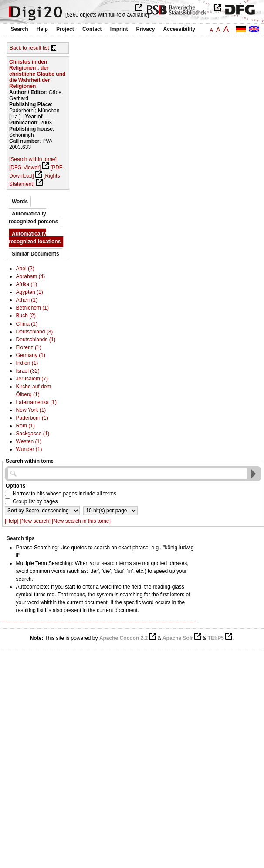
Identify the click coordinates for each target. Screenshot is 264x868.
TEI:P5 (216, 638)
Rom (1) (25, 426)
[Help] (12, 521)
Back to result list (29, 48)
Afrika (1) (27, 284)
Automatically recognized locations (35, 238)
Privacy (146, 29)
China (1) (27, 324)
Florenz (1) (29, 347)
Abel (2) (25, 269)
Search (20, 29)
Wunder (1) (29, 449)
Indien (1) (27, 363)
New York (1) (31, 410)
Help (42, 29)
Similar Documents (36, 254)
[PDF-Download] (37, 172)
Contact (92, 29)
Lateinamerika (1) (36, 402)
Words (20, 202)
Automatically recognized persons (33, 218)
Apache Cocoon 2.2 (124, 638)
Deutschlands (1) (36, 340)
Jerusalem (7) (32, 379)
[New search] (35, 521)
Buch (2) (26, 316)
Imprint (119, 29)
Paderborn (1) (32, 418)
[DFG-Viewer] (25, 168)
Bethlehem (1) (32, 308)
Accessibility (179, 29)
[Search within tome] (33, 159)
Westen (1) (29, 441)
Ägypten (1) (30, 292)
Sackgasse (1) (33, 434)
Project (65, 29)
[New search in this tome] (81, 521)
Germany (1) (31, 355)
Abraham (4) (31, 276)
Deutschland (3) (35, 332)
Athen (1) (27, 300)
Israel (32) (28, 371)
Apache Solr (178, 638)
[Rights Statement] (34, 180)
